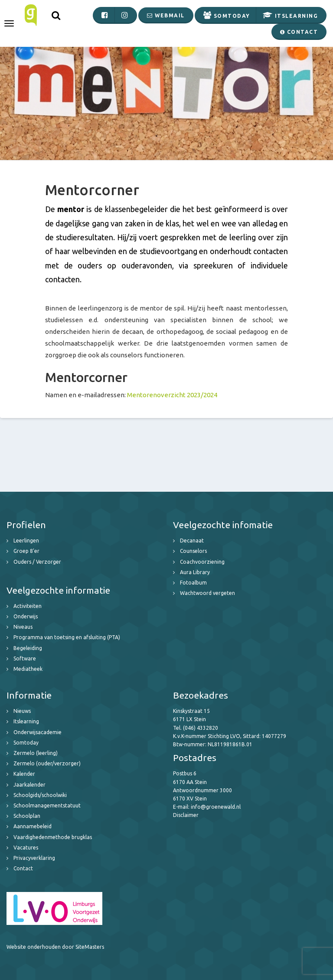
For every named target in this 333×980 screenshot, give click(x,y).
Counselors (193, 551)
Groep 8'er (26, 551)
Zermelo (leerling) (36, 753)
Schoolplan (27, 816)
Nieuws (22, 711)
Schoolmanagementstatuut (47, 805)
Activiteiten (28, 606)
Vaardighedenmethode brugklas (53, 837)
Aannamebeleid (33, 826)
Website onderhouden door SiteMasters (55, 947)
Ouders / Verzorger (37, 562)
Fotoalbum (193, 583)
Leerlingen (26, 541)
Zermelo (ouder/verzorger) (47, 763)
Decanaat (192, 541)
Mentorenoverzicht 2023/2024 (172, 395)
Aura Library (195, 572)
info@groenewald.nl (216, 807)
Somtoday (26, 743)
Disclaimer (186, 815)
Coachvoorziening (202, 562)
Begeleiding (28, 648)
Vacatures (26, 848)
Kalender (24, 774)
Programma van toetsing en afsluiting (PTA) (67, 637)
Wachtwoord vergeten (207, 593)
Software (25, 658)
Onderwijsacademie (38, 732)
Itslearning (26, 721)
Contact (23, 868)
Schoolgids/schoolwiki (40, 795)
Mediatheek (28, 669)
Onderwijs (26, 616)
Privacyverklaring (34, 858)
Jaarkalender (29, 785)
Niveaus (23, 627)
